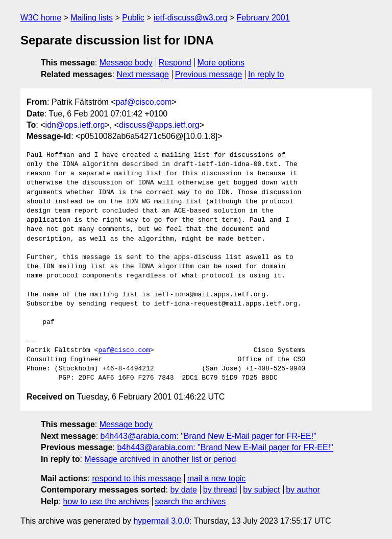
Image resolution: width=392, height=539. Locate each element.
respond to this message (136, 478)
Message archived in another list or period (160, 459)
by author (303, 490)
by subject (261, 490)
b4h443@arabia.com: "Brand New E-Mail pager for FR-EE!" (209, 436)
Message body (126, 63)
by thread (220, 490)
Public (133, 18)
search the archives (191, 501)
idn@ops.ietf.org (75, 125)
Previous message (209, 74)
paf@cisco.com (144, 102)
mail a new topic (217, 478)
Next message (143, 74)
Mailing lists (92, 18)
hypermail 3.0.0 (161, 521)
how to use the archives (106, 501)
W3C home (41, 18)
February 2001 (263, 18)
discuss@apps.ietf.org (159, 125)
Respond (175, 63)
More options (221, 63)
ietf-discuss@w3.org (190, 18)
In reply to (266, 74)
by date (183, 490)
